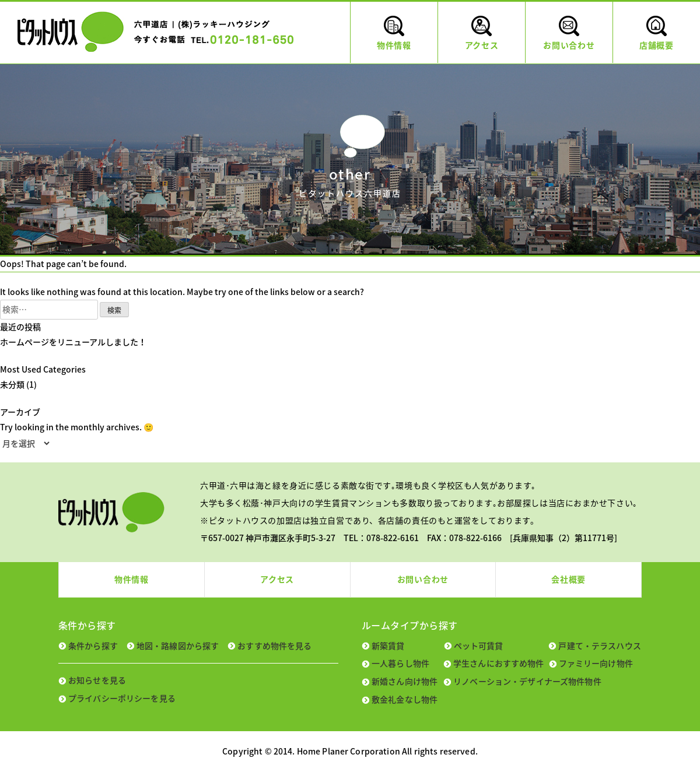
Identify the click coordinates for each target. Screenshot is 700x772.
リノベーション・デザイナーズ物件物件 (527, 681)
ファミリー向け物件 (596, 663)
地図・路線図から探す (178, 645)
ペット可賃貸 (479, 645)
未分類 (12, 384)
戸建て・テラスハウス (599, 645)
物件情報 (132, 579)
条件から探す (93, 645)
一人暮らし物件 (400, 663)
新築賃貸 (388, 645)
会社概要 (568, 579)
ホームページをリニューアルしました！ (73, 342)
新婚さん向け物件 (405, 681)
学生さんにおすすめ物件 (499, 663)
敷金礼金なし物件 (405, 699)
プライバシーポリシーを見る (122, 698)
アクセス (277, 579)
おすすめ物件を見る (274, 645)
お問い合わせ (423, 579)
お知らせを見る (97, 680)
